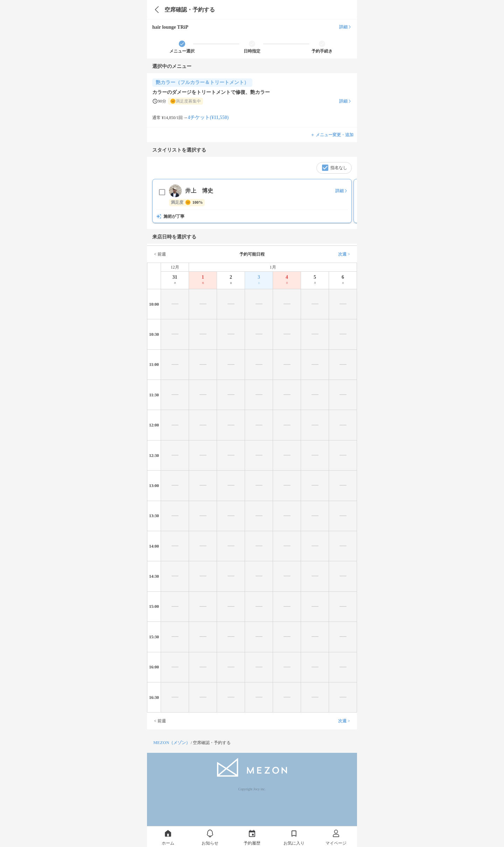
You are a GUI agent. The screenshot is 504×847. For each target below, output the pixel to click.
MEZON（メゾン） (172, 743)
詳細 (345, 27)
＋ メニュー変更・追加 (332, 135)
